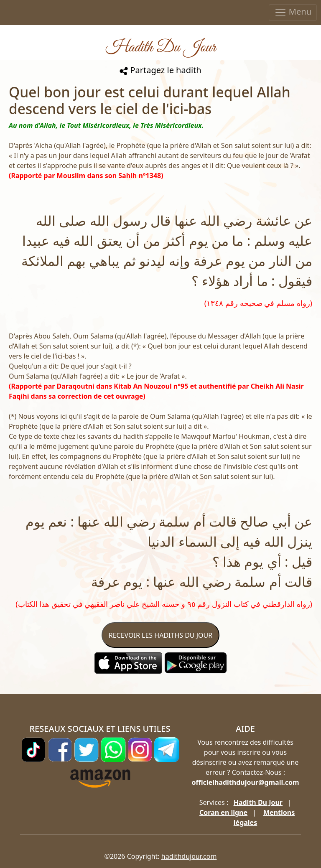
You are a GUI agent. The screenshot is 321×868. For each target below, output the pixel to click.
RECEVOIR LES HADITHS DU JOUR (160, 635)
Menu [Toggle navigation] (293, 12)
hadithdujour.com (189, 856)
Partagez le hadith (160, 70)
